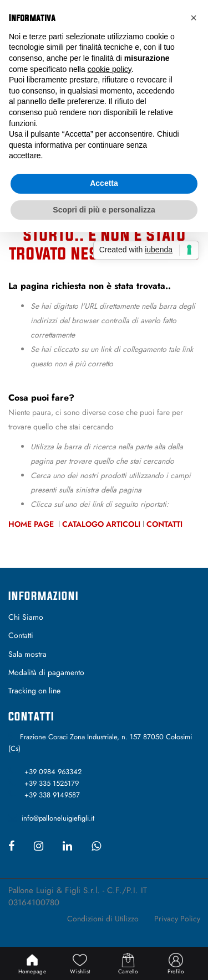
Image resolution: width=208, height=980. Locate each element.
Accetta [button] (104, 183)
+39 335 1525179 (52, 783)
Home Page (32, 524)
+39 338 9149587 (52, 795)
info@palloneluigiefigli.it (58, 818)
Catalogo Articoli (101, 524)
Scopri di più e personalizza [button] (104, 210)
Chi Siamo (26, 617)
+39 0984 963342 (53, 772)
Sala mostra (27, 654)
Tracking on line (34, 691)
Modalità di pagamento (46, 672)
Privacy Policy (177, 919)
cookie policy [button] (110, 69)
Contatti (164, 524)
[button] (194, 18)
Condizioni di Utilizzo (103, 919)
